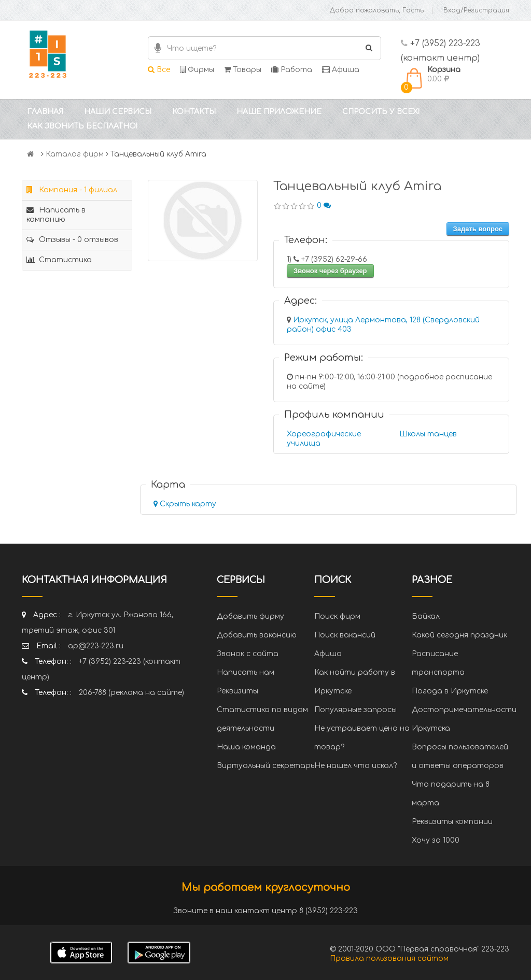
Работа (292, 70)
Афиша (341, 70)
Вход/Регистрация (476, 10)
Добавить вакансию (257, 635)
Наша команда (246, 747)
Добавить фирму (250, 616)
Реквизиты (237, 691)
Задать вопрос (478, 229)
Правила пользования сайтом (389, 958)
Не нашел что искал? (355, 766)
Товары (243, 70)
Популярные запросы (355, 710)
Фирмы (197, 70)
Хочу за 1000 (436, 840)
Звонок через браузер (330, 271)
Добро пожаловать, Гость (377, 10)
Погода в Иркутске (450, 691)
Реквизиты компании (452, 822)
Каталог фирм (75, 154)
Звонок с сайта (248, 654)
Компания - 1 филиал (72, 190)
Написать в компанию (56, 215)
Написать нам (246, 672)
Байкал (426, 616)
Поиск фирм (337, 616)
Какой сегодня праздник (459, 635)
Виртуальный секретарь (265, 766)
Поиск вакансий (345, 635)
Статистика (59, 260)
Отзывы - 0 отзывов (72, 240)
